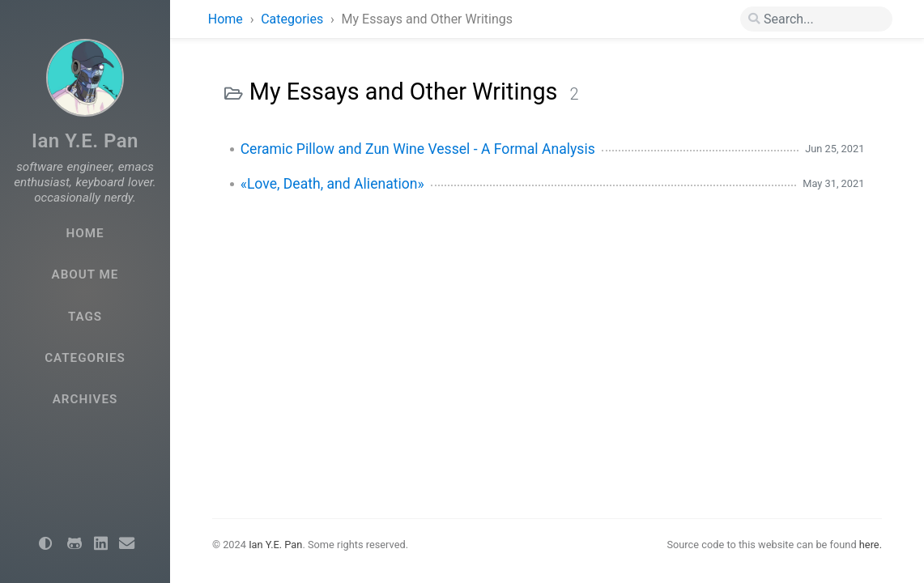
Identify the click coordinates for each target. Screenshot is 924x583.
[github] (75, 544)
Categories (294, 19)
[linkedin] (100, 544)
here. (871, 545)
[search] (816, 19)
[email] (126, 544)
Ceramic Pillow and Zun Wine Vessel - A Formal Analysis (418, 149)
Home (226, 19)
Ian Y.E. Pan (85, 141)
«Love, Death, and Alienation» (332, 184)
